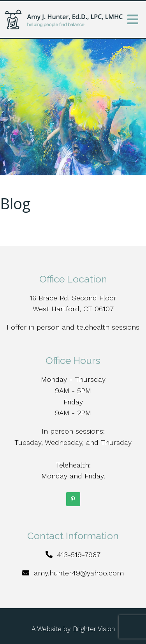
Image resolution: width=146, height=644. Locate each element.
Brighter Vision (94, 629)
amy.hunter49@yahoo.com (79, 573)
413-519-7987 (79, 555)
